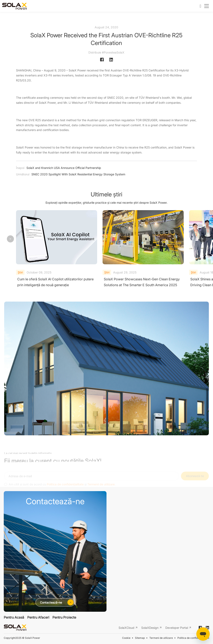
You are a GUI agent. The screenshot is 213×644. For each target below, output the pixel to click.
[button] (203, 239)
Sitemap (140, 638)
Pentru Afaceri (38, 617)
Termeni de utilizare (161, 638)
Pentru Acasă (14, 617)
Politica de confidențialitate (193, 638)
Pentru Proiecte (64, 617)
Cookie (126, 638)
